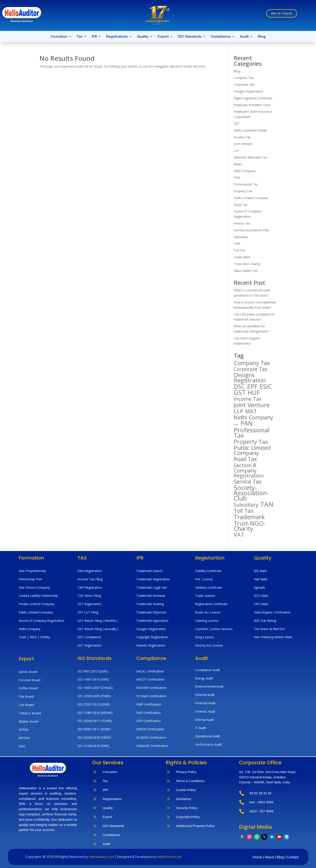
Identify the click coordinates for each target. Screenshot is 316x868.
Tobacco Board (30, 713)
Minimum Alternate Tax (250, 157)
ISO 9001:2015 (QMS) (93, 671)
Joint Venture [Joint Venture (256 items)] (252, 405)
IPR (94, 37)
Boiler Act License (208, 612)
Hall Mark (261, 579)
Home (258, 857)
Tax (79, 37)
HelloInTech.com (169, 857)
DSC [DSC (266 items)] (239, 387)
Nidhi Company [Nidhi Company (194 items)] (253, 417)
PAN (237, 177)
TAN (237, 243)
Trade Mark (242, 257)
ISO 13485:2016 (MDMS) (95, 713)
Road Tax (241, 205)
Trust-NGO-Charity (247, 264)
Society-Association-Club (251, 230)
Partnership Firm (30, 579)
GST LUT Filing (88, 612)
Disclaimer (184, 799)
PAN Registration (90, 571)
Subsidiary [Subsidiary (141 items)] (246, 505)
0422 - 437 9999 (261, 811)
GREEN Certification (150, 729)
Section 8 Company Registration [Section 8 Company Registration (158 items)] (249, 470)
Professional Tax (246, 184)
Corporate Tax (244, 85)
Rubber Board (29, 721)
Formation (59, 37)
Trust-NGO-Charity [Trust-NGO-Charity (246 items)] (250, 526)
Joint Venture (243, 144)
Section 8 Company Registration (41, 621)
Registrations (117, 37)
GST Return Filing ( (91, 629)
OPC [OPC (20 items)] (236, 425)
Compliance (221, 37)
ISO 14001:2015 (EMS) (93, 679)
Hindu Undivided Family (250, 130)
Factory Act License (209, 645)
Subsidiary (241, 237)
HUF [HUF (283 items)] (254, 393)
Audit (244, 37)
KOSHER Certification (151, 688)
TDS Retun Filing (89, 596)
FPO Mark (261, 604)
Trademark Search (149, 571)
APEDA (24, 730)
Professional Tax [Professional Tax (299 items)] (252, 433)
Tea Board (26, 696)
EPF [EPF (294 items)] (252, 387)
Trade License (205, 596)
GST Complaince (89, 637)
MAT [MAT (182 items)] (251, 411)
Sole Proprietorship (32, 571)
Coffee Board (28, 688)
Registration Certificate (211, 604)
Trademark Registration (153, 579)
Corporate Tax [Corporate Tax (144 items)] (251, 369)
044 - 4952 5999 (261, 802)
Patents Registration (151, 645)
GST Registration (89, 604)
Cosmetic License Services (214, 629)
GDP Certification (149, 721)
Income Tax (242, 137)
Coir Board (26, 705)
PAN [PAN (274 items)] (247, 423)
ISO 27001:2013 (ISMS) (94, 704)
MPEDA (24, 738)
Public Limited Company (251, 198)
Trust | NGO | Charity (34, 637)
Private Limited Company (37, 604)
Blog (262, 37)
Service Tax (242, 223)
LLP (236, 151)
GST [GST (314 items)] (240, 393)
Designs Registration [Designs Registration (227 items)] (250, 378)
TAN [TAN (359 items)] (267, 504)
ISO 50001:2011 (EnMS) (94, 729)
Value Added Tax (246, 271)
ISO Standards (190, 37)
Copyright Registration (152, 637)
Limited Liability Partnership (38, 596)
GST (237, 124)
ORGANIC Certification (152, 746)
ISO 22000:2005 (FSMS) (94, 696)
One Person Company (34, 587)
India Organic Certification (272, 612)
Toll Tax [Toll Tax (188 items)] (244, 511)
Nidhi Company (245, 171)
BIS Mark (260, 571)
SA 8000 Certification (151, 737)
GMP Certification (149, 704)
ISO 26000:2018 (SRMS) (94, 737)
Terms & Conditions (190, 781)
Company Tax (244, 78)
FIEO (22, 746)
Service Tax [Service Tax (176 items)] (248, 482)
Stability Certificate (209, 571)
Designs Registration (248, 91)
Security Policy (187, 808)
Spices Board (28, 672)
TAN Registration (90, 587)
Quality (143, 37)
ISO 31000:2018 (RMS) (93, 746)
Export (163, 37)
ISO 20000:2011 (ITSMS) (95, 721)
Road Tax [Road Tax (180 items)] (245, 459)
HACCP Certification (150, 679)
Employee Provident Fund (252, 105)
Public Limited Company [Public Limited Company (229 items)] (252, 451)
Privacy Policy (186, 772)
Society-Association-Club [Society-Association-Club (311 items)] (251, 493)
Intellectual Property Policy (195, 826)
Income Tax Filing (90, 579)
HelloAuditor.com (102, 857)
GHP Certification (148, 713)
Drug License (204, 637)
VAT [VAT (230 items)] (239, 535)
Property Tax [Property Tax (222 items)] (251, 442)
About (270, 857)
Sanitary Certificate (208, 587)
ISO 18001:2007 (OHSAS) (95, 688)
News (238, 164)
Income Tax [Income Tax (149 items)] (248, 399)
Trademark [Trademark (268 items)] (249, 517)
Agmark (259, 587)
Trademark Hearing (150, 604)
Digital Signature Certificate (253, 98)
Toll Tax (239, 250)
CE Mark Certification (151, 696)
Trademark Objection (151, 612)
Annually (110, 629)
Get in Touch (282, 13)
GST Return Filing (90, 621)
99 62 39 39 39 (260, 793)
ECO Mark (261, 596)
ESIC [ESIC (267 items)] (266, 387)
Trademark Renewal (151, 596)
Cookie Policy (186, 790)
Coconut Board (30, 680)
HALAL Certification (150, 671)
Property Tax (243, 191)
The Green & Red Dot (269, 629)
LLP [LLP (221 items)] (239, 411)
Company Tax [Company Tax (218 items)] (252, 363)
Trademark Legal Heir (152, 587)
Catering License (207, 621)
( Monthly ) (110, 621)
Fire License (204, 579)
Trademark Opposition (152, 621)
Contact (293, 857)
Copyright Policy (188, 817)
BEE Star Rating (265, 621)
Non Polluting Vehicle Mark (273, 637)
